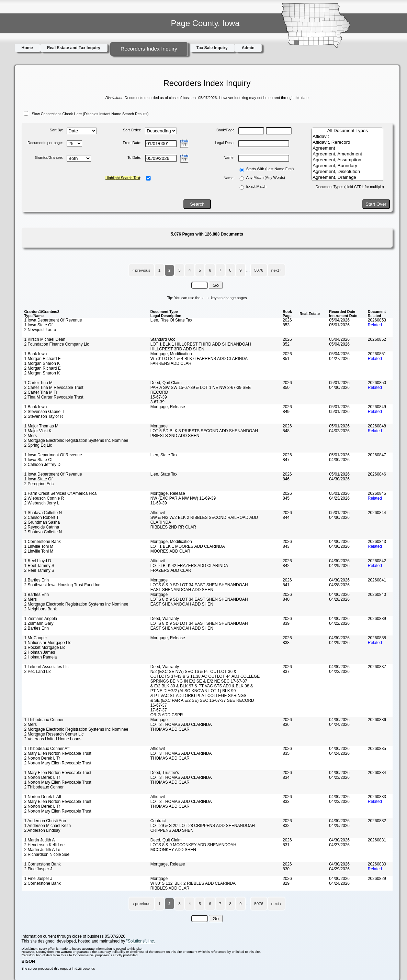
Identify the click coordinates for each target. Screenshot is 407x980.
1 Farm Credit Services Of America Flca (61, 493)
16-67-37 (159, 705)
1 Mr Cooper (36, 638)
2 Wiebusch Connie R (44, 498)
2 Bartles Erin (37, 628)
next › (276, 270)
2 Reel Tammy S (39, 570)
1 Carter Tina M (38, 383)
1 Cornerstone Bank (43, 542)
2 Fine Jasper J (38, 869)
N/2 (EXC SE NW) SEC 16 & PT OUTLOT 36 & (194, 672)
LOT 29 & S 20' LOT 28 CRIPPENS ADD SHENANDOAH (203, 826)
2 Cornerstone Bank (43, 883)
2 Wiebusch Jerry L (42, 503)
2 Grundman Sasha (42, 522)
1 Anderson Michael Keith (48, 826)
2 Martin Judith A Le (42, 850)
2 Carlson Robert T (42, 518)
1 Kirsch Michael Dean (45, 339)
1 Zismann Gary (39, 623)
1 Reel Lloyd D (38, 561)
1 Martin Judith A (40, 840)
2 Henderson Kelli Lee (45, 845)
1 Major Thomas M (41, 426)
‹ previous (142, 270)
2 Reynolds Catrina (42, 527)
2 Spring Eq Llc (38, 445)
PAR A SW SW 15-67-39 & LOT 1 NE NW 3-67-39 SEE (201, 388)
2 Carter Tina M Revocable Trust (54, 388)
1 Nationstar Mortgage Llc (48, 643)
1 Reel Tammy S (39, 566)
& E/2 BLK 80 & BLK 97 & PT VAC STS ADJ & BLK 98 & (202, 686)
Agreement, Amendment (347, 154)
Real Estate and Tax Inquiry (74, 48)
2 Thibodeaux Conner (44, 787)
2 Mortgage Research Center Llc (54, 734)
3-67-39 (157, 402)
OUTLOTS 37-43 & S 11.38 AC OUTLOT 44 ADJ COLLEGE (205, 676)
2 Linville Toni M (39, 551)
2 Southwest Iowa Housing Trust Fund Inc (62, 585)
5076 (259, 270)
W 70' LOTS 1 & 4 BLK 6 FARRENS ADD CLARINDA (199, 359)
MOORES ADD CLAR (170, 551)
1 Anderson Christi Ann (45, 821)
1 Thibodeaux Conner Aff (47, 749)
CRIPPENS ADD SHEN (172, 830)
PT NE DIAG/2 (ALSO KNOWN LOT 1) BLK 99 (193, 691)
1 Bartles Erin (37, 580)
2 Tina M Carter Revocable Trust (54, 397)
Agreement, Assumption (347, 160)
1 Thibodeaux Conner (44, 720)
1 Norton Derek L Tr (42, 777)
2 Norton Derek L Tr (42, 758)
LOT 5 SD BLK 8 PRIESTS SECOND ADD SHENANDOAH (204, 431)
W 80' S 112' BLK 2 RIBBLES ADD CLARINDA (193, 883)
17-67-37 (159, 710)
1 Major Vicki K (38, 431)
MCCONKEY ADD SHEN (173, 850)
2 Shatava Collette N (43, 532)
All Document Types (347, 131)
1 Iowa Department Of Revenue (53, 320)
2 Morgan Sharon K (42, 373)
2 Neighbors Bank (41, 609)
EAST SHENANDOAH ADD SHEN (182, 590)
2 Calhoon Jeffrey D (42, 465)
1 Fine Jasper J (38, 879)
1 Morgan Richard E (43, 359)
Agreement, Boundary (347, 166)
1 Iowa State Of (38, 325)
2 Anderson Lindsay (42, 830)
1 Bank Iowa (36, 354)
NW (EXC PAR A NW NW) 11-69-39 (183, 498)
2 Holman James (40, 652)
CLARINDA (161, 522)
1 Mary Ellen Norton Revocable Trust (58, 773)
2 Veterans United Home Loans (53, 739)
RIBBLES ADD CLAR (170, 888)
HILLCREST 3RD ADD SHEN (177, 349)
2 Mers (31, 436)
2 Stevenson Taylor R (44, 416)
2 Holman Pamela (41, 657)
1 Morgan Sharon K (42, 363)
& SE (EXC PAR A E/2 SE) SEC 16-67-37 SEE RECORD (202, 700)
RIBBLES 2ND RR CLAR (173, 527)
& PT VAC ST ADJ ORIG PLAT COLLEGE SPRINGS (199, 696)
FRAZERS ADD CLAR (171, 570)
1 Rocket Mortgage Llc (45, 647)
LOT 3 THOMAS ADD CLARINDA (181, 725)
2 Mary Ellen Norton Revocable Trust (58, 753)
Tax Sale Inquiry (212, 48)
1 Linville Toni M (39, 546)
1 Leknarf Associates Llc (47, 667)
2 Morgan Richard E (43, 368)
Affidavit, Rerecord (347, 143)
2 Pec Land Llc (38, 672)
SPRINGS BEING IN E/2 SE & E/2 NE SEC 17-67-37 (199, 681)
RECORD (159, 392)
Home (27, 48)
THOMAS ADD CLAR (170, 729)
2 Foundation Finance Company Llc (57, 344)
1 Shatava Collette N (43, 513)
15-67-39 (159, 397)
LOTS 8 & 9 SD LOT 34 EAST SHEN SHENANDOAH (199, 585)
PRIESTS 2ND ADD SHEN (175, 436)
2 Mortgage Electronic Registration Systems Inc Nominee (76, 440)
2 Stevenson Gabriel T (45, 412)
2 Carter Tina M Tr (41, 392)
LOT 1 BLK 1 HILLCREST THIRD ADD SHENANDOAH (201, 344)
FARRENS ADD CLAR (171, 363)
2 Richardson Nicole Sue (47, 854)
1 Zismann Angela (41, 619)
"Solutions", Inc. (141, 941)
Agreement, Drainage (347, 178)
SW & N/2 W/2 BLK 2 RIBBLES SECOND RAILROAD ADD (204, 518)
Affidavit (347, 137)
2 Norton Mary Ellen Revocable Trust (58, 763)
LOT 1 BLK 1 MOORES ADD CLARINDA (188, 546)
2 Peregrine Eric (39, 484)
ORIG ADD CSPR (167, 715)
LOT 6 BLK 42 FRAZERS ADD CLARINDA (189, 566)
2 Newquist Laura (40, 330)
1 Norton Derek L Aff (43, 797)
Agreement (347, 148)
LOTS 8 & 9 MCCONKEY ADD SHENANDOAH (193, 845)
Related (375, 325)
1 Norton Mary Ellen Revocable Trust (58, 782)
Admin (248, 48)
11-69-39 (159, 503)
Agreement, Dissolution (347, 172)
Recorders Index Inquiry (149, 49)
